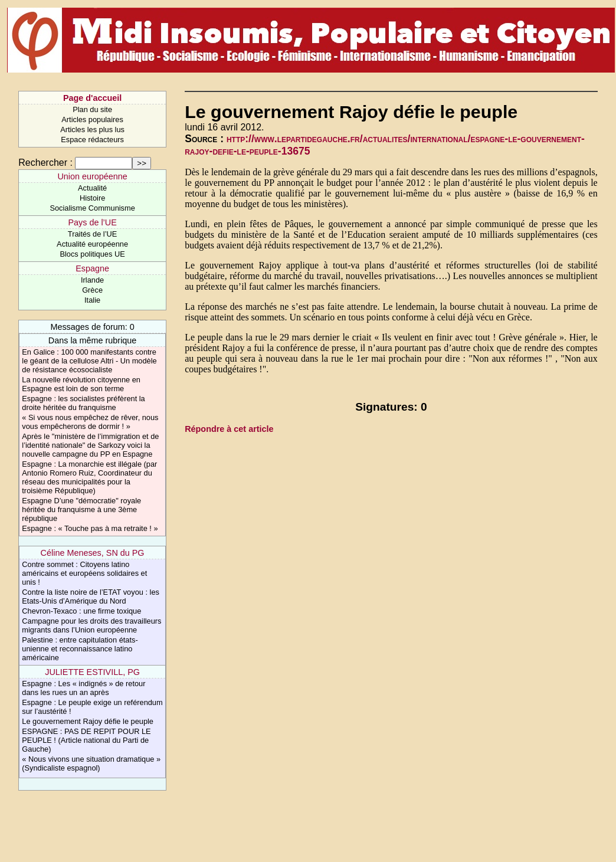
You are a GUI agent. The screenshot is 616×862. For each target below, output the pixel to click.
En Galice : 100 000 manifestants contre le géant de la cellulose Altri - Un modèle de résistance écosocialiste (89, 361)
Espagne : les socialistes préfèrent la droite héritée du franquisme (83, 403)
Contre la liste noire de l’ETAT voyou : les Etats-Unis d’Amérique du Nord (91, 596)
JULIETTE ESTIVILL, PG (92, 672)
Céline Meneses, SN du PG (93, 553)
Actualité (92, 188)
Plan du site (92, 109)
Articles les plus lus (92, 130)
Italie (92, 300)
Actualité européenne (92, 244)
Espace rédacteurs (92, 140)
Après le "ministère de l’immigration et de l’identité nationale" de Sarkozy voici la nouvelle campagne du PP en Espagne (90, 445)
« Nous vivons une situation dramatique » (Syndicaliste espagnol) (91, 763)
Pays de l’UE (92, 222)
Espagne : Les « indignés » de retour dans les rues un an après (83, 688)
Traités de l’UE (92, 234)
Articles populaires (92, 119)
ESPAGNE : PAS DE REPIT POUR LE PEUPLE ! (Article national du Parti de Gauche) (86, 740)
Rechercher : (45, 163)
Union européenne (92, 176)
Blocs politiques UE (92, 254)
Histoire (92, 198)
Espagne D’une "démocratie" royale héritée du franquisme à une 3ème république (81, 509)
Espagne (92, 268)
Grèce (92, 290)
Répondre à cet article (229, 429)
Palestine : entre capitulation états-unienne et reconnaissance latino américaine (80, 649)
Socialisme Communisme (92, 208)
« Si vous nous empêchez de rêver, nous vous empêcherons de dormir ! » (90, 422)
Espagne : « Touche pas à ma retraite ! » (90, 528)
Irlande (92, 280)
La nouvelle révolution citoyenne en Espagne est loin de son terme (81, 384)
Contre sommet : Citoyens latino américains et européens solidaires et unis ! (84, 573)
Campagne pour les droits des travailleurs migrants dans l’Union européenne (91, 625)
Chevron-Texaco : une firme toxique (81, 611)
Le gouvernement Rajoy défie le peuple (88, 721)
